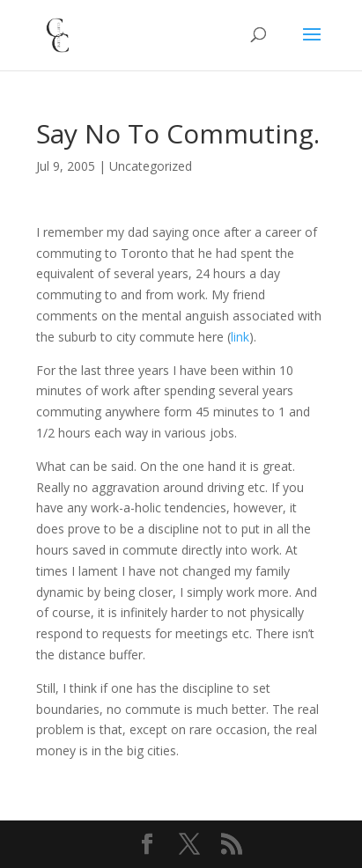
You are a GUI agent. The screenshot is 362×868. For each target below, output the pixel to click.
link (240, 337)
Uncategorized (151, 166)
